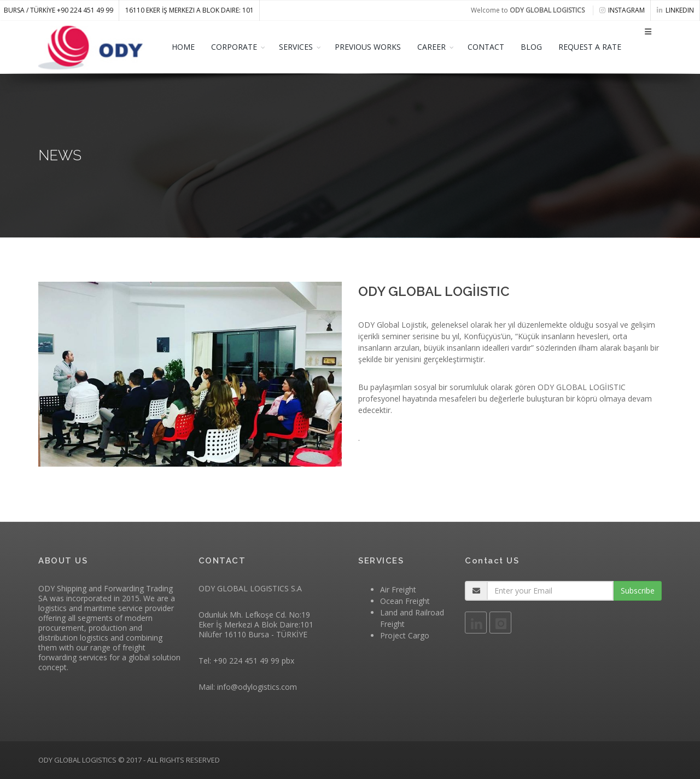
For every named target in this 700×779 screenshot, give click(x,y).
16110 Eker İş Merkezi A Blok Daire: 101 (189, 10)
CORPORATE (234, 47)
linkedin (675, 10)
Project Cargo (405, 635)
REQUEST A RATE (590, 47)
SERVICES (296, 47)
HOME (183, 47)
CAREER (431, 47)
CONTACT (486, 47)
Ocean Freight (405, 601)
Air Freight (398, 589)
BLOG (531, 47)
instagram (622, 10)
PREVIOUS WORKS (368, 47)
